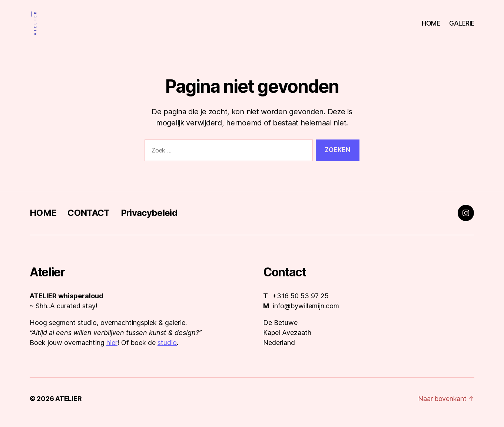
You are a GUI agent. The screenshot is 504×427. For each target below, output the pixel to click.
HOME (431, 27)
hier (112, 350)
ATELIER (68, 406)
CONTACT (88, 220)
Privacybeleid (149, 220)
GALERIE (462, 27)
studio (167, 350)
